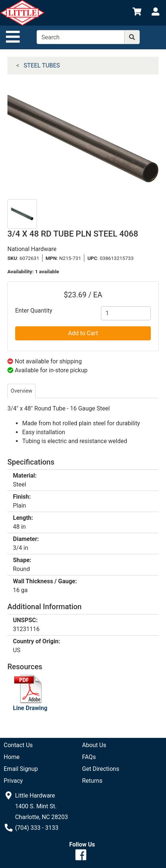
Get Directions (101, 769)
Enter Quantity (34, 311)
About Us (94, 745)
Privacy (13, 781)
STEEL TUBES (42, 65)
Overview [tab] (21, 391)
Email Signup (21, 769)
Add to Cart (83, 333)
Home (12, 757)
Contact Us (18, 745)
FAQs (89, 757)
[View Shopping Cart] (137, 13)
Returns (92, 781)
